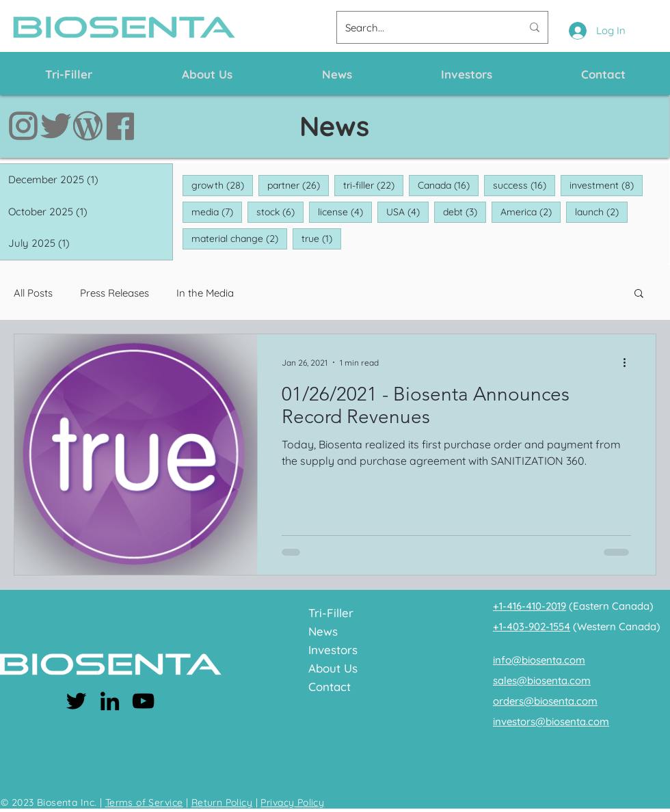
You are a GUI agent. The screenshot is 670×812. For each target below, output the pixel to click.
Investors (333, 650)
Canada (448, 185)
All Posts (33, 293)
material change (239, 238)
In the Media (205, 293)
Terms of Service (144, 802)
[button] (639, 294)
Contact (330, 687)
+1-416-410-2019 (530, 606)
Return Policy (222, 802)
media (217, 212)
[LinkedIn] (110, 701)
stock (280, 212)
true (321, 238)
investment (606, 185)
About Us (333, 668)
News (323, 631)
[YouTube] (143, 701)
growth (222, 185)
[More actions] (629, 362)
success (524, 185)
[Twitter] (76, 701)
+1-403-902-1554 (532, 626)
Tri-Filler (331, 613)
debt (465, 212)
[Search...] (423, 27)
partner (298, 185)
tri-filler (373, 185)
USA (407, 212)
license (345, 212)
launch (601, 212)
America (531, 212)
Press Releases (115, 293)
